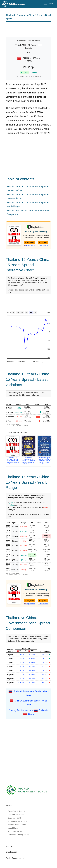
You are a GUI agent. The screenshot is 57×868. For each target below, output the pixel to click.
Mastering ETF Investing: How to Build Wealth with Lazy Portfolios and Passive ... (13, 461)
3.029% (21, 683)
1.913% (21, 671)
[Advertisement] (28, 29)
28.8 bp (45, 671)
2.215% (32, 683)
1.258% (32, 659)
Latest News (13, 828)
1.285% (32, 663)
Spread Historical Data (17, 821)
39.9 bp (45, 675)
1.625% (32, 671)
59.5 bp (45, 679)
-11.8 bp (45, 655)
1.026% (21, 655)
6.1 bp (46, 663)
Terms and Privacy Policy (18, 835)
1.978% (32, 679)
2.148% (21, 675)
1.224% (21, 659)
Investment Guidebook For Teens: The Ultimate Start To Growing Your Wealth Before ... (29, 461)
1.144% (32, 655)
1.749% (32, 675)
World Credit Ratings (16, 811)
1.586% (21, 667)
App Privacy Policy (15, 831)
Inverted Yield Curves (17, 825)
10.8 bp (45, 667)
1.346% (21, 663)
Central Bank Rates (16, 815)
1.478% (32, 667)
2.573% (21, 679)
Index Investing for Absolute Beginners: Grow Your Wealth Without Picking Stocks (44, 461)
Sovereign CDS (14, 818)
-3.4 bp (45, 659)
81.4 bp (45, 683)
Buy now (29, 242)
